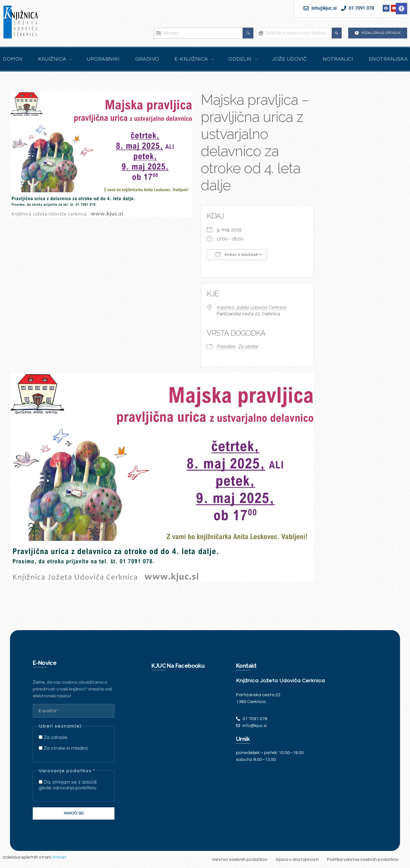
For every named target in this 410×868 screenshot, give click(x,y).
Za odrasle (53, 738)
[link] (401, 9)
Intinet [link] (60, 857)
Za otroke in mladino (63, 748)
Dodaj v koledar (237, 254)
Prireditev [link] (226, 347)
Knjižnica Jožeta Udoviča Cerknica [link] (252, 308)
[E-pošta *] (74, 711)
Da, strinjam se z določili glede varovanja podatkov (68, 785)
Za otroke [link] (248, 347)
